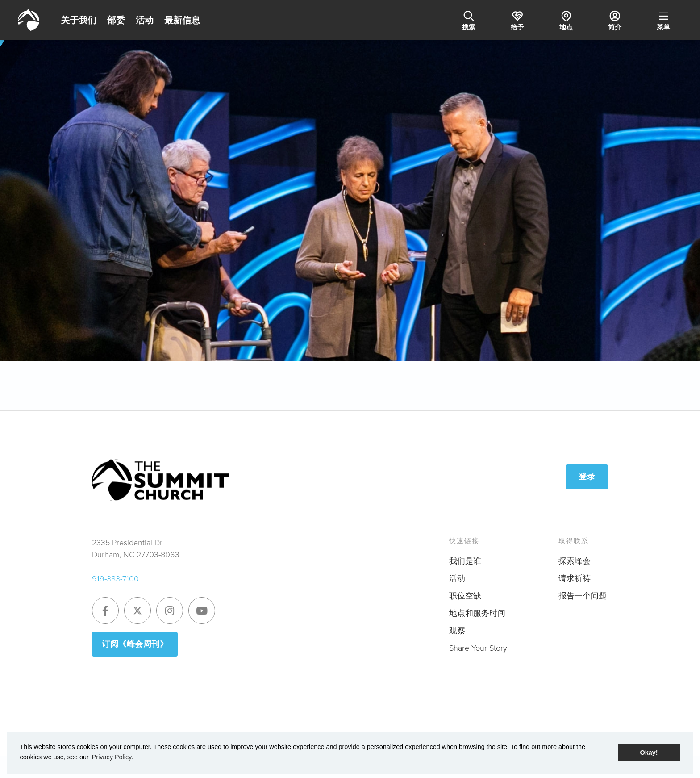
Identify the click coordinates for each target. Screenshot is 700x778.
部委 (116, 20)
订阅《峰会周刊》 (135, 644)
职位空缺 (465, 596)
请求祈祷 (575, 578)
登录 (587, 477)
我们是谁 (465, 561)
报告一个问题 (583, 596)
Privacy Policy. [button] (113, 757)
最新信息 (182, 20)
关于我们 (79, 20)
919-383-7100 (115, 579)
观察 (457, 631)
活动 (145, 20)
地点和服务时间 (477, 613)
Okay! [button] (649, 753)
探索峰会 (575, 561)
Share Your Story (478, 648)
